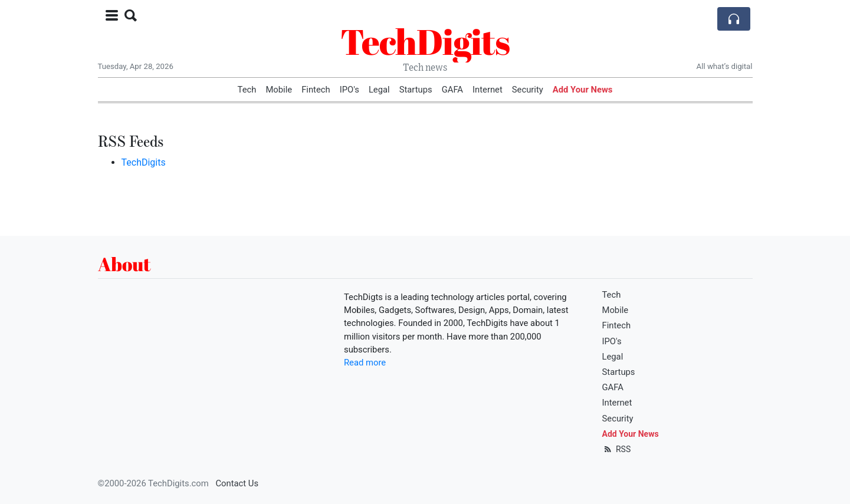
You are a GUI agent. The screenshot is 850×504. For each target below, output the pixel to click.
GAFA (452, 90)
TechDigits (425, 41)
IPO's (349, 90)
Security (528, 90)
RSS (617, 449)
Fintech (316, 90)
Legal (379, 90)
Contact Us (237, 483)
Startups (416, 90)
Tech (247, 90)
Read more (365, 363)
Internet (488, 90)
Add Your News (583, 90)
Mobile (279, 90)
